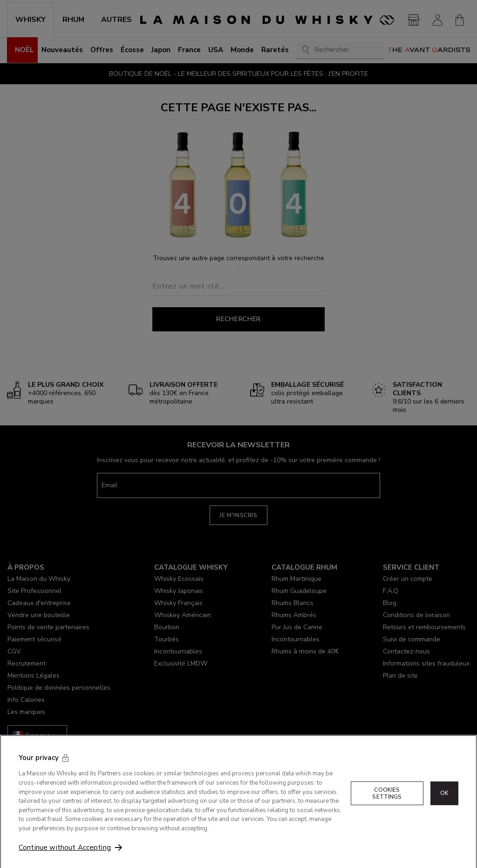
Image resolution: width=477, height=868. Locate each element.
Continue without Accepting (65, 858)
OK (444, 803)
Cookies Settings (387, 803)
